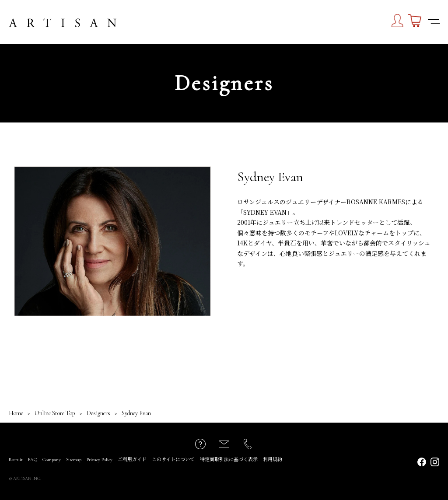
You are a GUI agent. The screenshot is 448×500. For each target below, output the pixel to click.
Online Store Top (55, 413)
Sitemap (74, 460)
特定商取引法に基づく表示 (229, 460)
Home (16, 413)
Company (52, 460)
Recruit (16, 460)
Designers (98, 413)
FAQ (33, 460)
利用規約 (273, 460)
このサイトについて (173, 460)
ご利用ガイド (132, 460)
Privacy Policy (100, 460)
